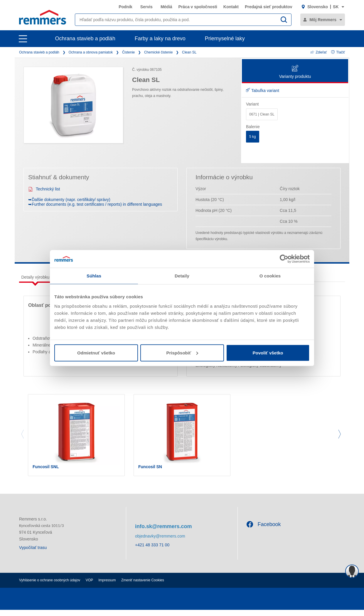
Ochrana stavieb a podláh (85, 38)
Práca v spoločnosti (198, 7)
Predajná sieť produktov (269, 7)
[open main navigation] (23, 39)
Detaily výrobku (36, 277)
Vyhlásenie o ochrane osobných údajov (50, 586)
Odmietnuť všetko (96, 353)
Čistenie (128, 52)
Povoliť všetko (268, 353)
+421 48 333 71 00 (152, 551)
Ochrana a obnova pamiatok (91, 52)
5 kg (253, 137)
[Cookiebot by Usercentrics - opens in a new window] (284, 259)
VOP (89, 586)
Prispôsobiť (182, 353)
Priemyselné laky (225, 38)
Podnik (125, 7)
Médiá (166, 7)
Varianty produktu (295, 72)
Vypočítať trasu (33, 554)
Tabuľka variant (263, 91)
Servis (146, 7)
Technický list (44, 189)
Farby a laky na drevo (160, 38)
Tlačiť (338, 52)
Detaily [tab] (182, 276)
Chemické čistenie (158, 52)
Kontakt (231, 7)
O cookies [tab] (270, 276)
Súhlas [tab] (94, 276)
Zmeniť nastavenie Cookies (143, 586)
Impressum (107, 586)
